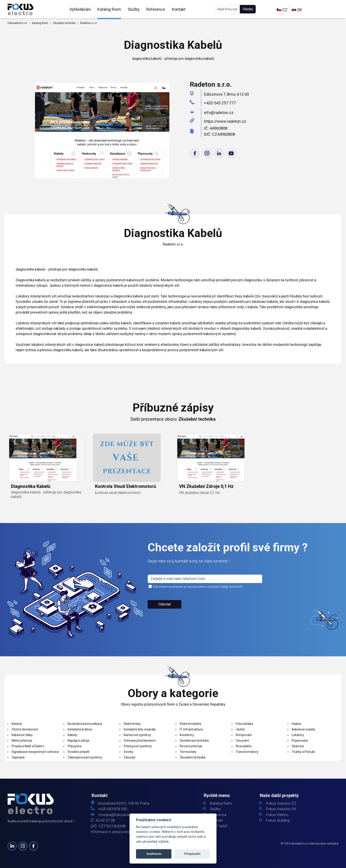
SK (297, 10)
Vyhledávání (80, 9)
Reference (156, 9)
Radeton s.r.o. (89, 23)
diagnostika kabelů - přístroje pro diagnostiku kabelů (46, 494)
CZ (282, 10)
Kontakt (179, 9)
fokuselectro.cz (17, 23)
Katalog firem (109, 9)
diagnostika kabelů (31, 486)
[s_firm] (205, 579)
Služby (134, 9)
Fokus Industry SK (281, 809)
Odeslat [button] (165, 604)
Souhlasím (154, 854)
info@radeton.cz (219, 113)
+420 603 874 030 (113, 809)
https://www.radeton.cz (225, 121)
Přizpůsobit (192, 854)
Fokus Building (278, 820)
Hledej (248, 9)
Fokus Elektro (277, 815)
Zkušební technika (64, 23)
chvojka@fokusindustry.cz (120, 815)
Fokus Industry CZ (281, 803)
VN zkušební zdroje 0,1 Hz (206, 486)
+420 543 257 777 (220, 103)
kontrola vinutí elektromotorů (125, 486)
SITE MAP (219, 826)
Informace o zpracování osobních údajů (123, 832)
